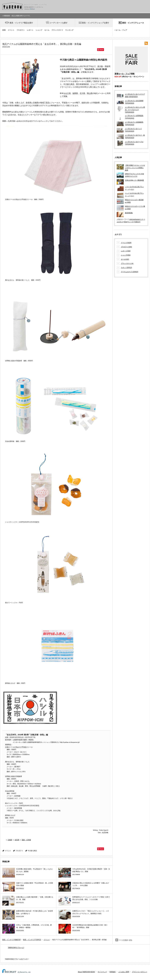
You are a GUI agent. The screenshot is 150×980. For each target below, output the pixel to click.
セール (47, 30)
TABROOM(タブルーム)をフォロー (16, 959)
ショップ (39, 30)
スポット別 (127, 268)
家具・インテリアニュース (133, 23)
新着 (4, 30)
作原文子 (137, 222)
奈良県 (28, 103)
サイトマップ (102, 972)
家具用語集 (129, 213)
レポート (30, 30)
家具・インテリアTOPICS (32, 940)
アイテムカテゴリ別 (130, 272)
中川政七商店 (69, 84)
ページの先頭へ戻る (125, 940)
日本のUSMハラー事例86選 (134, 180)
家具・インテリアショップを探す (96, 23)
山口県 (68, 93)
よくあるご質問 (124, 972)
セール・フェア (121, 30)
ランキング (69, 30)
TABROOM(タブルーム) (16, 948)
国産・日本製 (26, 840)
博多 (107, 66)
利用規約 (113, 972)
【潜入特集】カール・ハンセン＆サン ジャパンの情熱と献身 (135, 168)
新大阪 (100, 66)
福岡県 (75, 93)
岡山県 (90, 93)
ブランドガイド (57, 30)
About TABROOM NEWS (86, 972)
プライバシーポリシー (140, 972)
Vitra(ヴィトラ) (129, 222)
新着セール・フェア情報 (125, 74)
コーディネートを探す (59, 23)
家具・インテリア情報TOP (12, 940)
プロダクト (21, 30)
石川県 (82, 93)
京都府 (36, 103)
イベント (11, 30)
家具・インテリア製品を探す (21, 23)
